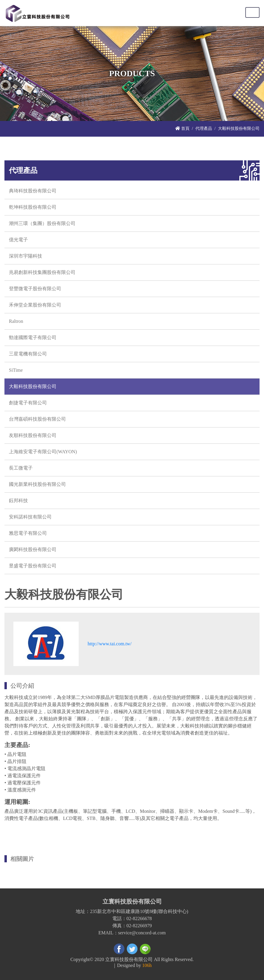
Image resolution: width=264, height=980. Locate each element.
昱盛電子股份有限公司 (33, 566)
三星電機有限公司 (28, 354)
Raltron (16, 321)
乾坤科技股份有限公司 (33, 207)
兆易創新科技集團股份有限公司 (42, 272)
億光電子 (18, 240)
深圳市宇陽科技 (26, 256)
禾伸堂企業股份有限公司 (35, 305)
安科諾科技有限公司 (30, 517)
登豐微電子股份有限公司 (35, 289)
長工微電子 (21, 468)
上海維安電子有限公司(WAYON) (43, 452)
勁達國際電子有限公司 (33, 337)
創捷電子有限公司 (28, 403)
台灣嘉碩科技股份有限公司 (37, 419)
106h (147, 965)
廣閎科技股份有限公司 (33, 549)
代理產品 (204, 128)
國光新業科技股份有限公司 (37, 484)
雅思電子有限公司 (28, 533)
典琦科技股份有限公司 (33, 191)
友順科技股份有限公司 (33, 435)
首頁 (182, 128)
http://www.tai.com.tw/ (110, 644)
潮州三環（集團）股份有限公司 (42, 223)
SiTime (16, 370)
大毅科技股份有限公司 (33, 386)
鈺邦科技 (18, 501)
